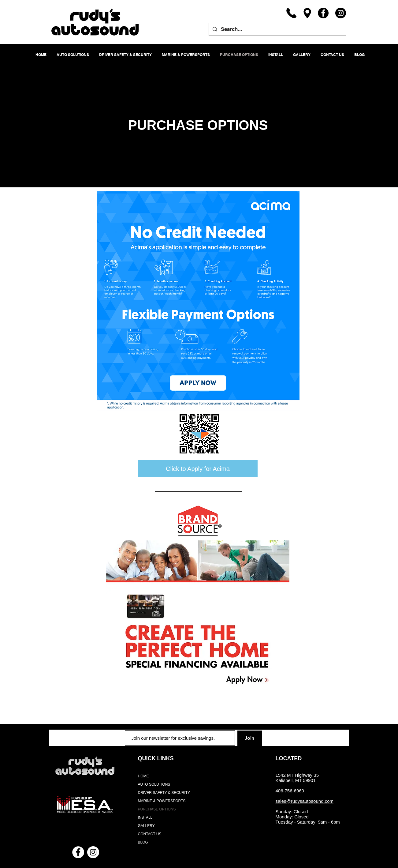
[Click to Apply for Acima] (198, 469)
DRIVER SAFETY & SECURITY (164, 793)
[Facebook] (323, 13)
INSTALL (145, 817)
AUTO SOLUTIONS (154, 784)
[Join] (250, 738)
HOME (143, 776)
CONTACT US (150, 834)
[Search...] (277, 29)
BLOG (143, 842)
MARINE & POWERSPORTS (162, 801)
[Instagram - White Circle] (93, 852)
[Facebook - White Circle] (78, 852)
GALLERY (146, 826)
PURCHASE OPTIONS (157, 809)
